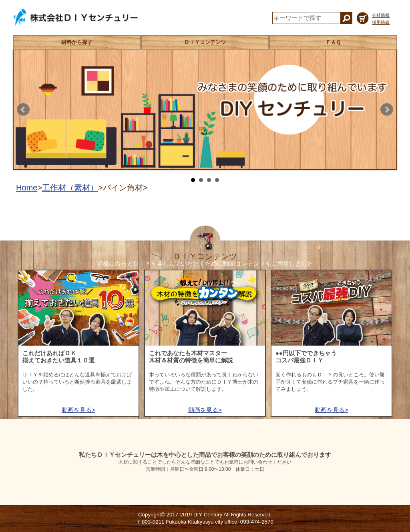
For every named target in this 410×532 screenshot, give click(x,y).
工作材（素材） (70, 188)
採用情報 (381, 22)
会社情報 (381, 15)
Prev (23, 110)
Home (27, 188)
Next (387, 110)
